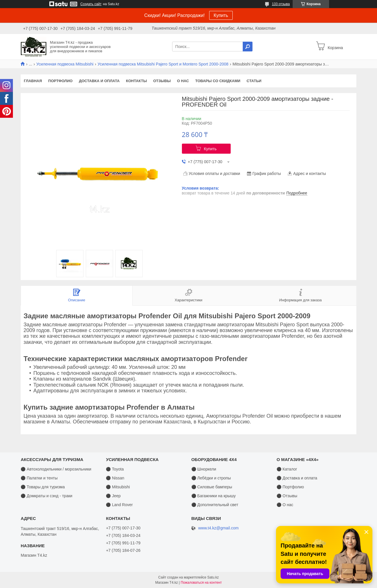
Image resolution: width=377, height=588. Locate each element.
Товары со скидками (218, 81)
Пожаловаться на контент (201, 583)
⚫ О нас (285, 505)
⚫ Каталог (287, 469)
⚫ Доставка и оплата (297, 478)
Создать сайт (91, 4)
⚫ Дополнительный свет (215, 505)
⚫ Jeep (113, 496)
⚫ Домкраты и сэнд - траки (46, 496)
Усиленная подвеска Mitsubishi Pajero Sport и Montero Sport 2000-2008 (163, 64)
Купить (221, 15)
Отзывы (162, 81)
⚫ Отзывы (287, 496)
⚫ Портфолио (290, 487)
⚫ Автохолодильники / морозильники (56, 469)
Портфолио (60, 81)
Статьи (254, 81)
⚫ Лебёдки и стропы (211, 478)
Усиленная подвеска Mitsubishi (65, 64)
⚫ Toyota (115, 469)
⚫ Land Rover (119, 505)
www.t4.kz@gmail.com (218, 528)
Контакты (136, 81)
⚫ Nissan (115, 478)
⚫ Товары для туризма (43, 487)
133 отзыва (281, 4)
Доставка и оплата (99, 81)
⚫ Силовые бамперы (212, 487)
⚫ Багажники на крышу (214, 496)
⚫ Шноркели (204, 469)
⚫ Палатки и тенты (39, 478)
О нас (183, 81)
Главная (33, 81)
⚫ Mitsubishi (118, 487)
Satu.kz (213, 577)
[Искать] (248, 47)
